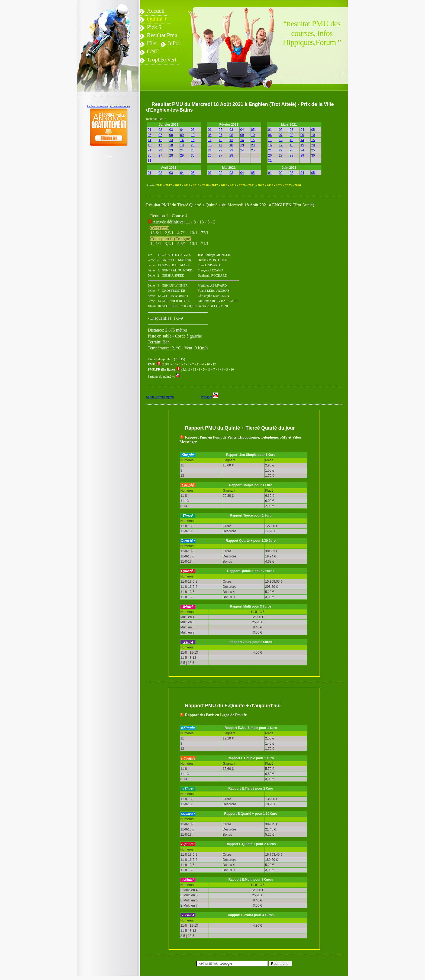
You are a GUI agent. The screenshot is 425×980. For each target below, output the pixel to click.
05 (193, 130)
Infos (174, 43)
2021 (252, 185)
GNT (153, 51)
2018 (224, 185)
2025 (288, 185)
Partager (207, 397)
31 (149, 161)
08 (171, 135)
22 (160, 150)
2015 (196, 185)
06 (149, 135)
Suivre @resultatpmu (160, 397)
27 (160, 155)
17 (160, 145)
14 (182, 140)
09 (182, 135)
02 (160, 130)
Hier (152, 43)
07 (160, 135)
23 (171, 150)
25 (193, 150)
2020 (242, 185)
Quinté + (157, 19)
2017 (215, 185)
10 (193, 135)
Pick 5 (154, 27)
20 (193, 145)
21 (149, 150)
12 (160, 140)
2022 (261, 185)
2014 (187, 185)
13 (171, 140)
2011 (160, 185)
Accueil (156, 11)
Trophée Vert (162, 60)
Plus (109, 156)
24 (182, 150)
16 (149, 145)
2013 (178, 185)
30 (193, 155)
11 (149, 140)
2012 (169, 185)
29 (182, 155)
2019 (233, 185)
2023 (270, 185)
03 (171, 130)
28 (171, 155)
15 (193, 140)
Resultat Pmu (162, 35)
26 (149, 155)
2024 (279, 185)
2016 (205, 185)
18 (171, 145)
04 (182, 130)
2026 (298, 185)
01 (149, 130)
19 (182, 145)
